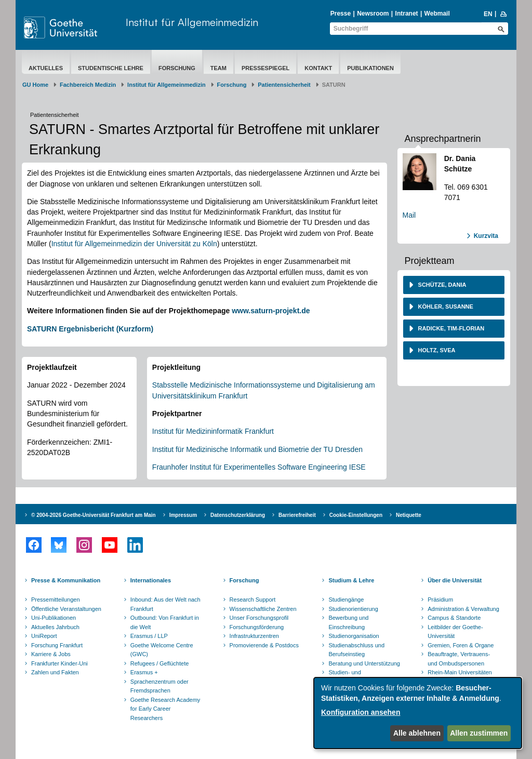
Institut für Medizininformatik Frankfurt (213, 431)
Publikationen (370, 68)
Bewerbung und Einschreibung (348, 622)
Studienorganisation (354, 636)
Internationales (151, 580)
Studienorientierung (353, 609)
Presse (341, 14)
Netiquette (409, 515)
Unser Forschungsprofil (259, 618)
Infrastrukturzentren (254, 636)
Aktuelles (46, 68)
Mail (409, 215)
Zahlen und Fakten (55, 672)
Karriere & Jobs (51, 654)
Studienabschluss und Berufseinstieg (356, 650)
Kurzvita (486, 236)
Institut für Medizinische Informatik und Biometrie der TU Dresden (257, 449)
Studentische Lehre (111, 68)
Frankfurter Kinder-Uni (59, 663)
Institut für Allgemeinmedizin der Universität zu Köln (134, 244)
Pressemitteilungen (56, 600)
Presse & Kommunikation (66, 580)
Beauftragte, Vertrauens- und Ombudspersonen (459, 659)
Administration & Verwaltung (463, 609)
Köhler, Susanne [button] (445, 307)
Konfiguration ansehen (361, 712)
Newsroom (373, 14)
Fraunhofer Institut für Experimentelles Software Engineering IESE (259, 467)
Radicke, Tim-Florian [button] (451, 328)
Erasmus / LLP (149, 636)
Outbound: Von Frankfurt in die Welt (165, 622)
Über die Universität (455, 580)
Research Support (253, 600)
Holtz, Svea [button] (436, 350)
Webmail (437, 14)
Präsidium (440, 600)
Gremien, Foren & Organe (461, 645)
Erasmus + (144, 672)
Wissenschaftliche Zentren (263, 609)
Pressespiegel (265, 68)
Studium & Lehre (351, 580)
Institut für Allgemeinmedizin (192, 22)
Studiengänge (346, 600)
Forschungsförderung (257, 627)
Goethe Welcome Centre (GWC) (162, 650)
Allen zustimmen (479, 733)
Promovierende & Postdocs (264, 645)
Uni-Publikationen (54, 618)
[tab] (454, 285)
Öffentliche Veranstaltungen (66, 609)
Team (218, 68)
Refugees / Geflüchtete (160, 663)
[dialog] (418, 713)
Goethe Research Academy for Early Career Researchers (165, 709)
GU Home (35, 85)
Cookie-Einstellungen (356, 515)
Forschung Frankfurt (57, 645)
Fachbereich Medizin (88, 85)
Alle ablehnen (417, 733)
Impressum (183, 515)
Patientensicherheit (284, 85)
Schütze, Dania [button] (442, 285)
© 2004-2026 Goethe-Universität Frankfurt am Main (94, 515)
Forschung (177, 68)
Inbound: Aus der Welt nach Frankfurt (165, 604)
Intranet (407, 14)
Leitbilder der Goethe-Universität (455, 632)
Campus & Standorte (454, 618)
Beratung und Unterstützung (364, 663)
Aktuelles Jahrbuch (55, 627)
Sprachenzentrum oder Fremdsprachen (159, 686)
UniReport (44, 636)
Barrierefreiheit (297, 515)
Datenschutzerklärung (238, 515)
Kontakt (318, 68)
